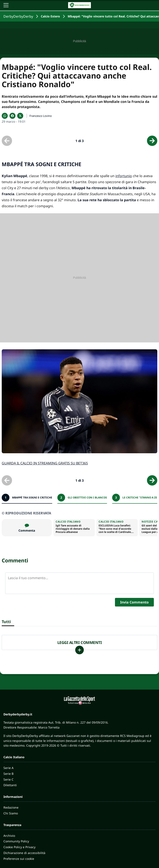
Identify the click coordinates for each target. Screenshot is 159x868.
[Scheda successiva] (152, 141)
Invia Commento (134, 602)
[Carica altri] (79, 650)
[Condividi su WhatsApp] (5, 116)
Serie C (8, 779)
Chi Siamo (11, 813)
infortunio (124, 176)
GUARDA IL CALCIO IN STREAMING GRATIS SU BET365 (45, 463)
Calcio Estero (50, 16)
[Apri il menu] (6, 5)
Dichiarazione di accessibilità (24, 853)
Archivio (9, 836)
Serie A (8, 768)
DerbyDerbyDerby (18, 16)
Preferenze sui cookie (19, 859)
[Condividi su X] (20, 116)
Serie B (8, 774)
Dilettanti (10, 785)
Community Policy (16, 841)
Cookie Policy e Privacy (19, 847)
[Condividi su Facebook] (12, 116)
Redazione (11, 807)
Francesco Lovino (41, 116)
